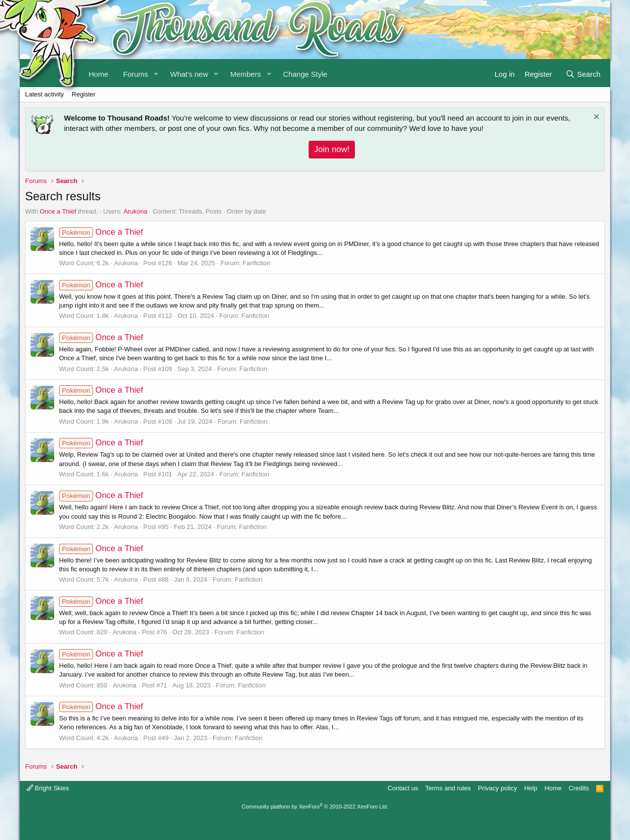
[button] (156, 73)
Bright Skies (48, 788)
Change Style (305, 74)
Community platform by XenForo (315, 807)
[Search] (583, 73)
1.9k (103, 421)
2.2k (103, 527)
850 (102, 685)
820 (102, 632)
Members (246, 74)
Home (553, 788)
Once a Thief (58, 211)
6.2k (103, 263)
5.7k (103, 579)
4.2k (103, 738)
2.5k (103, 369)
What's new (189, 74)
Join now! (332, 149)
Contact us (403, 788)
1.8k (103, 316)
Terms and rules (448, 788)
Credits (579, 788)
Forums (136, 74)
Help (531, 788)
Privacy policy (497, 788)
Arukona (135, 211)
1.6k (103, 474)
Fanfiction (256, 263)
